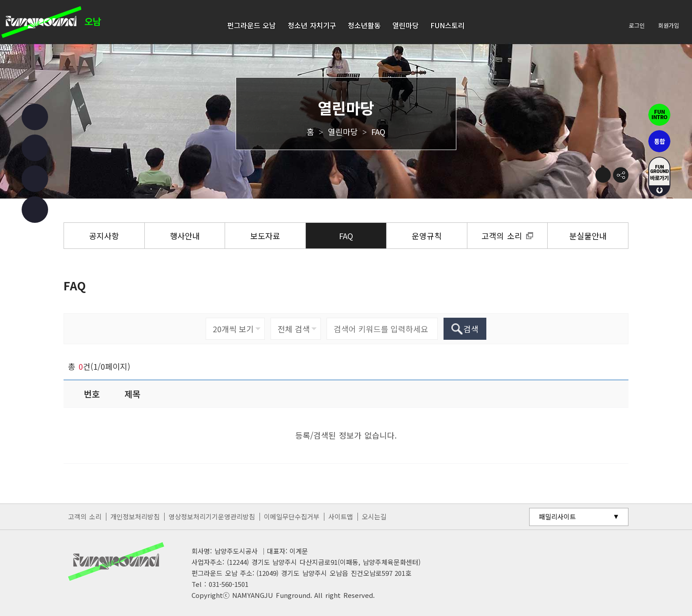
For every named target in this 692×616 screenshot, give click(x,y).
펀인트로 (659, 115)
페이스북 (35, 117)
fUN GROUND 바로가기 (659, 177)
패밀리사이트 (557, 516)
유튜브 (35, 179)
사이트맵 (341, 516)
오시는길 (374, 516)
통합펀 (659, 141)
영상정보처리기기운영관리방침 (212, 516)
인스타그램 (35, 148)
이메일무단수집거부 (292, 516)
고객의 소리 (85, 516)
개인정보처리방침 (135, 516)
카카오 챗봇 (35, 210)
